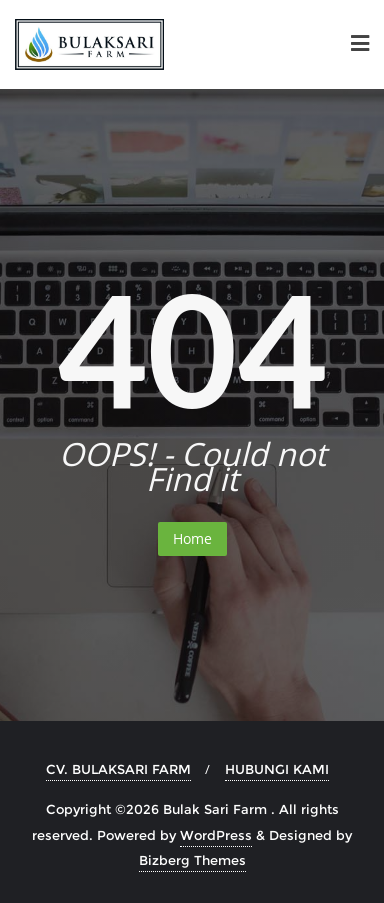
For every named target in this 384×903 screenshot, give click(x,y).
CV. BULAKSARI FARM (118, 769)
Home (192, 538)
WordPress (216, 835)
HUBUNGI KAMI (277, 769)
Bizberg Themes (192, 860)
